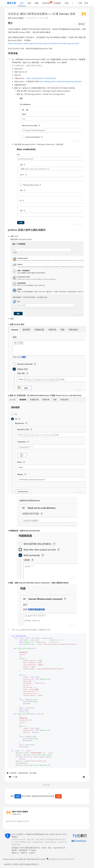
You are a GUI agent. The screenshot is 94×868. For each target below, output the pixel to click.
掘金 (50, 848)
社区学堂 (47, 3)
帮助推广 (15, 837)
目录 (82, 24)
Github (58, 834)
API (64, 834)
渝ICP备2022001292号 (36, 859)
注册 (80, 3)
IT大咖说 (32, 850)
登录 (86, 3)
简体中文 (15, 853)
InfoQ (44, 848)
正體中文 (24, 853)
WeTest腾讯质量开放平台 (30, 848)
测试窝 (14, 850)
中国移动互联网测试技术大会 (37, 834)
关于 (13, 834)
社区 (22, 3)
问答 (29, 3)
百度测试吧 (23, 850)
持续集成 (13, 14)
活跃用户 (20, 834)
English (32, 853)
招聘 (37, 3)
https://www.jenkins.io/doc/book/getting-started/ (60, 81)
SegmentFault (59, 848)
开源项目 (57, 3)
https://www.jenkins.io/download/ (41, 78)
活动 (67, 3)
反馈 (52, 834)
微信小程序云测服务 (16, 18)
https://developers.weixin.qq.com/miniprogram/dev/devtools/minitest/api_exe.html (44, 43)
